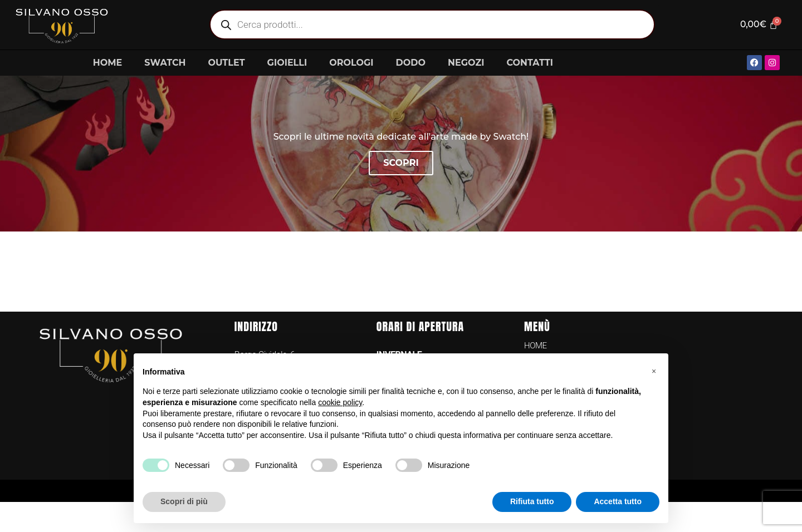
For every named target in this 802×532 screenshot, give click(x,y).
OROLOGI (351, 63)
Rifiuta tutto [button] (532, 501)
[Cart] (757, 24)
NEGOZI (466, 63)
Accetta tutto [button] (618, 501)
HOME (107, 63)
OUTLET (226, 63)
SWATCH (165, 63)
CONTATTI (530, 63)
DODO (411, 63)
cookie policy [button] (340, 402)
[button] (654, 371)
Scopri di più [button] (184, 501)
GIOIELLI (287, 63)
